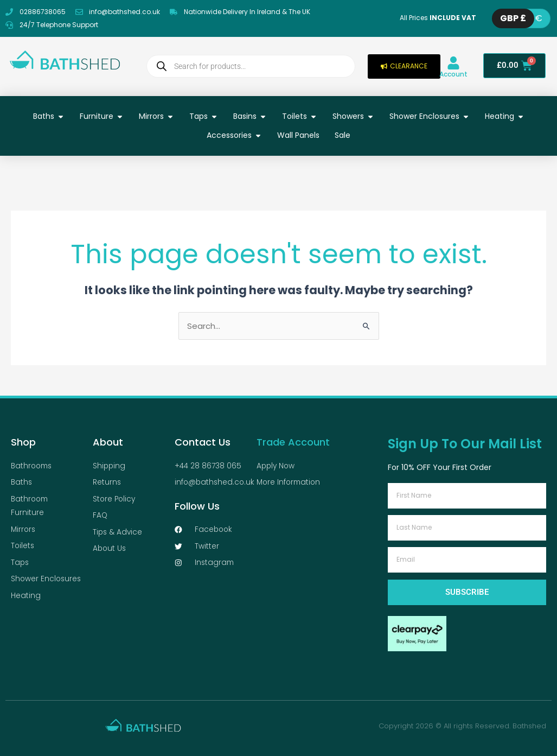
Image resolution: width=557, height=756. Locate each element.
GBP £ (513, 18)
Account (453, 74)
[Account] (453, 63)
